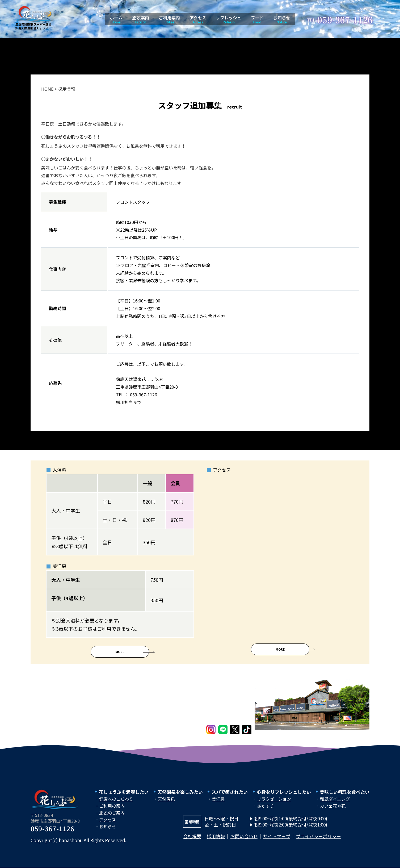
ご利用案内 (169, 19)
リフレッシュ (229, 19)
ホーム (116, 19)
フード (257, 19)
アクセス (198, 19)
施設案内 (141, 19)
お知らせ (282, 19)
